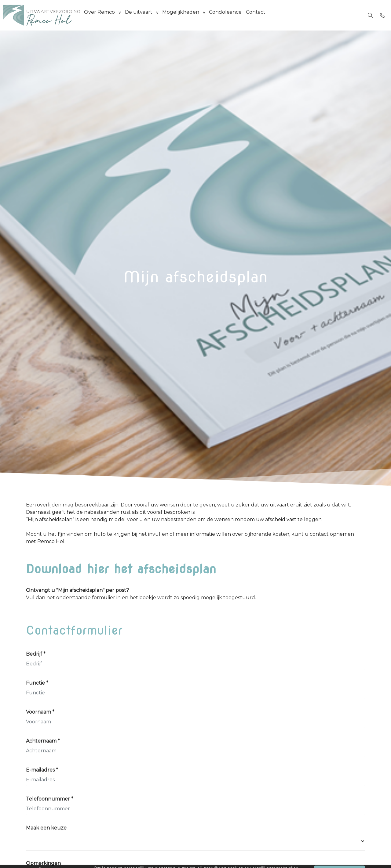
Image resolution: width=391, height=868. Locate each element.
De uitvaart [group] (142, 15)
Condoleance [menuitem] (233, 15)
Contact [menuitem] (265, 15)
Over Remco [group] (101, 15)
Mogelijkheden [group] (186, 15)
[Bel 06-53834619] (382, 15)
